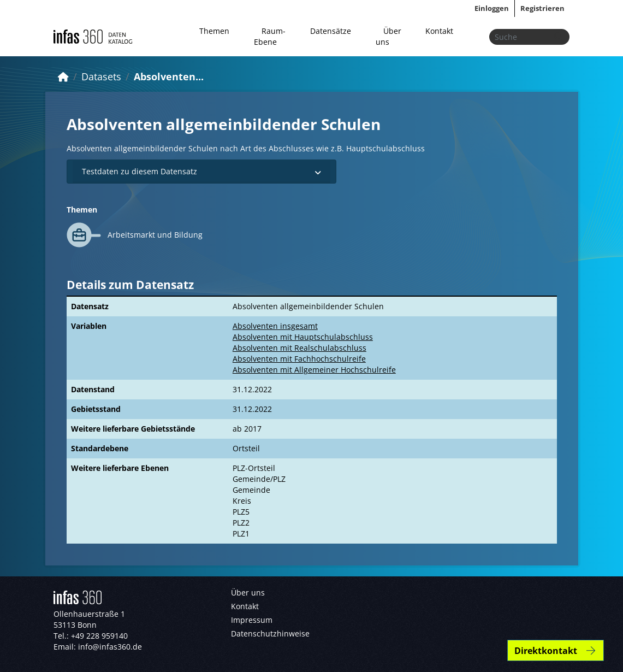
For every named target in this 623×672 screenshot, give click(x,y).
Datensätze (331, 31)
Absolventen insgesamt (275, 326)
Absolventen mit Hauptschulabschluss (303, 337)
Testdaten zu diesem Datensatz (202, 171)
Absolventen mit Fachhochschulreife (299, 359)
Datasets (101, 76)
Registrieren (542, 8)
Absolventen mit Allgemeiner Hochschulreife (314, 370)
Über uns (388, 36)
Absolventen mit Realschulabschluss (299, 348)
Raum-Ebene (270, 36)
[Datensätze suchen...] (529, 37)
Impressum (252, 620)
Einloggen (492, 8)
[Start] (63, 76)
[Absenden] (558, 37)
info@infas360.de (110, 647)
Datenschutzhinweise (270, 633)
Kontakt (439, 31)
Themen (214, 31)
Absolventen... (169, 76)
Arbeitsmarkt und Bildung (155, 235)
